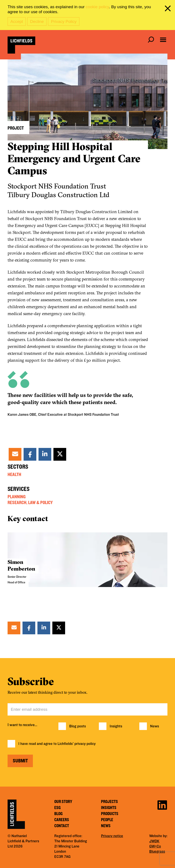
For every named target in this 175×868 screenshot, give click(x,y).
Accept (17, 21)
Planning (17, 497)
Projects (109, 802)
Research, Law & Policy (30, 503)
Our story (63, 802)
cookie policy (97, 7)
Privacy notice (112, 836)
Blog (58, 814)
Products (110, 814)
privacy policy (85, 744)
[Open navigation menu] (163, 40)
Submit (20, 761)
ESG (57, 808)
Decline (37, 21)
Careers (62, 820)
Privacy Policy (64, 21)
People (107, 820)
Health (14, 474)
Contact (62, 826)
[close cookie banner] (169, 9)
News (155, 726)
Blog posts (78, 726)
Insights (116, 726)
